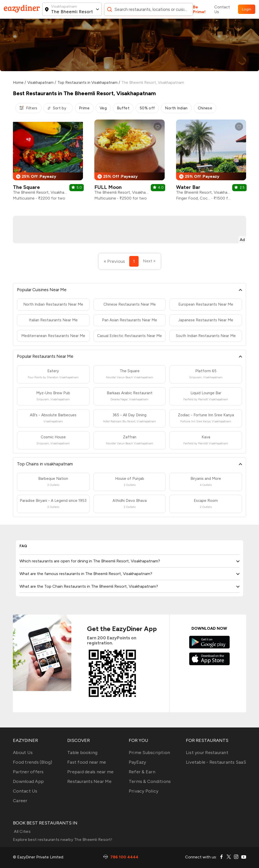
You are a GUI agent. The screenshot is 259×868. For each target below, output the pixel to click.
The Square (26, 187)
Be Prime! (199, 9)
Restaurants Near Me (89, 781)
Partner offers (28, 772)
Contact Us (222, 9)
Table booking (82, 753)
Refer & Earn (142, 772)
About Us (23, 753)
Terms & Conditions (150, 781)
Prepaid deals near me (90, 772)
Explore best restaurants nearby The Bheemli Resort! (63, 840)
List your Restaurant (207, 753)
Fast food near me (87, 762)
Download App (28, 781)
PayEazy (137, 762)
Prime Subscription (149, 753)
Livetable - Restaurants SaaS (216, 762)
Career (20, 801)
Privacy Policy (144, 791)
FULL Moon (108, 187)
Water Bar (188, 187)
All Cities (22, 831)
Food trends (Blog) (33, 762)
